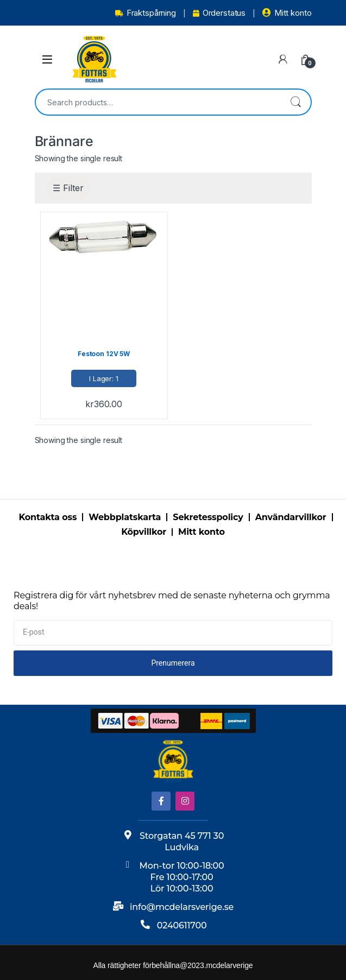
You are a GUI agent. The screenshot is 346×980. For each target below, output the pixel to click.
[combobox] (158, 102)
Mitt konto (287, 13)
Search (295, 102)
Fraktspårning (146, 13)
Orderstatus (219, 13)
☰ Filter (68, 188)
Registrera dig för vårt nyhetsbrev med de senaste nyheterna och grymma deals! (172, 601)
